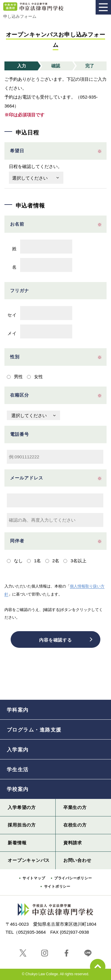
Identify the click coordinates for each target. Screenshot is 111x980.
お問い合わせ (77, 860)
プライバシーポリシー (73, 878)
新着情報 (17, 843)
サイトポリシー (57, 886)
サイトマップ (34, 878)
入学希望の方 (22, 807)
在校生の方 (75, 825)
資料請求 (73, 843)
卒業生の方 (75, 807)
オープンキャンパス (29, 860)
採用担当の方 (22, 825)
